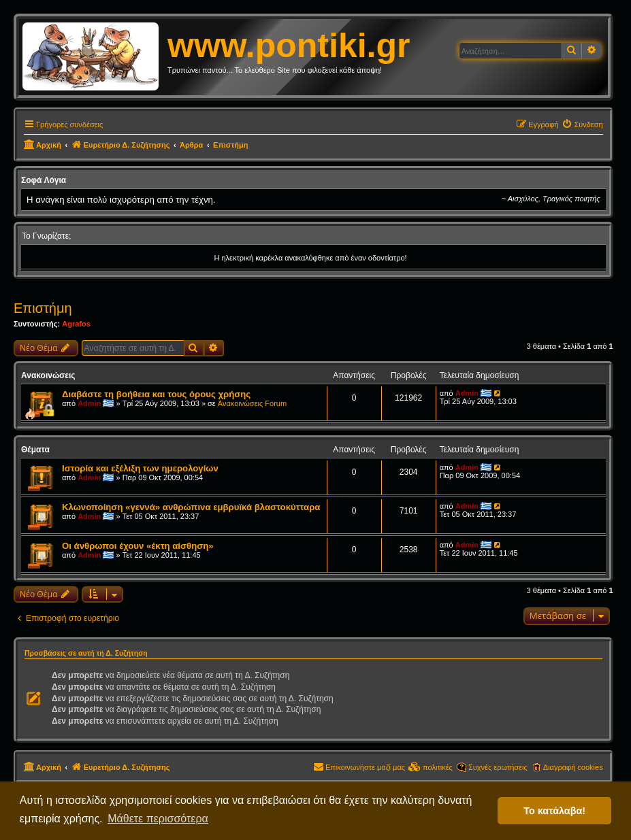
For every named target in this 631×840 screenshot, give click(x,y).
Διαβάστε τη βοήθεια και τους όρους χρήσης (156, 394)
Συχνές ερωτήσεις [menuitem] (498, 767)
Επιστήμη (43, 308)
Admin (89, 403)
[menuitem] (582, 124)
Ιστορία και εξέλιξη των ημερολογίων (140, 468)
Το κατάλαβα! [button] (554, 811)
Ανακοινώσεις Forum (252, 403)
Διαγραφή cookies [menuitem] (573, 767)
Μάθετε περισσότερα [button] (158, 819)
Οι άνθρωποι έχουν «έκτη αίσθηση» (138, 546)
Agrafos (76, 324)
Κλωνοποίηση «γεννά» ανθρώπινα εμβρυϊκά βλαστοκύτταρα (191, 507)
